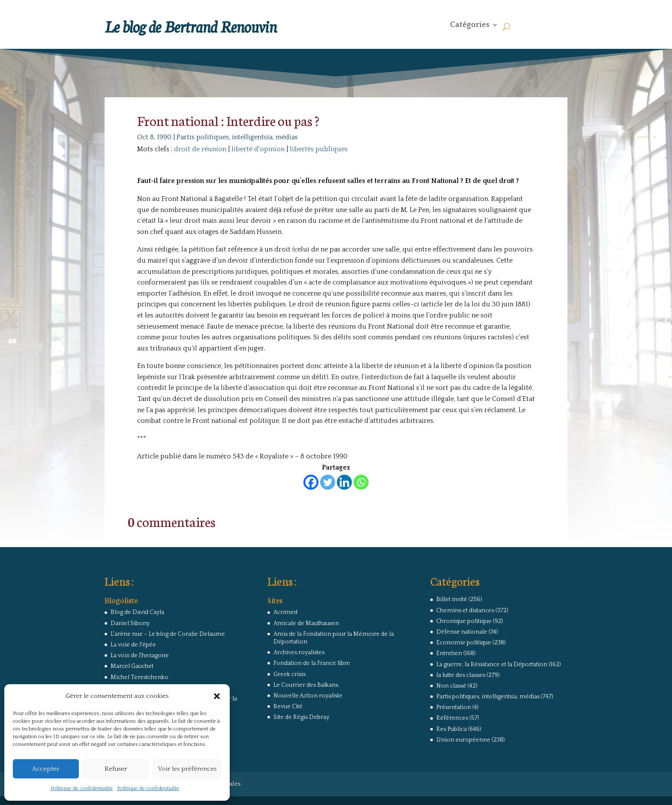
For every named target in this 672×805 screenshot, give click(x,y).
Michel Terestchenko (139, 677)
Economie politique (464, 643)
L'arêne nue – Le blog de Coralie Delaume (168, 634)
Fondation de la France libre (312, 663)
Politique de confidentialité (82, 789)
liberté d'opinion (258, 149)
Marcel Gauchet (132, 666)
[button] (217, 696)
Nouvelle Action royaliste (308, 696)
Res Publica (451, 729)
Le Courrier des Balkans (306, 685)
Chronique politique (464, 621)
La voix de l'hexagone (140, 655)
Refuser (116, 769)
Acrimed (285, 612)
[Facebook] (311, 482)
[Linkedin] (344, 482)
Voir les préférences (187, 769)
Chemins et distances (465, 610)
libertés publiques (319, 149)
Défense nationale (462, 632)
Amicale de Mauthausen (306, 623)
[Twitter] (328, 482)
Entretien (449, 653)
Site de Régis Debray (301, 717)
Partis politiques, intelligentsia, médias (237, 137)
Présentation (454, 707)
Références (452, 718)
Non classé (451, 686)
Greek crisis (289, 674)
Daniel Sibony (130, 623)
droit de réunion (200, 149)
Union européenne (463, 740)
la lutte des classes (461, 675)
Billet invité (452, 599)
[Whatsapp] (361, 482)
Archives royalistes (299, 652)
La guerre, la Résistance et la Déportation (492, 664)
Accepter (46, 769)
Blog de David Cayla (137, 612)
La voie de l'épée (133, 645)
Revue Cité (288, 706)
